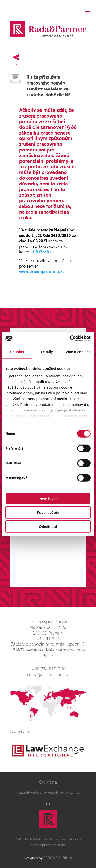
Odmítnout (48, 526)
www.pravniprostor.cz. (41, 271)
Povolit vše (48, 498)
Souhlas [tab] (17, 351)
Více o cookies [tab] (78, 351)
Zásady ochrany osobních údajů (48, 792)
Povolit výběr (48, 512)
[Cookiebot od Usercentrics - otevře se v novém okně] (70, 339)
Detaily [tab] (47, 351)
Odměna (48, 782)
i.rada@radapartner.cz (48, 675)
